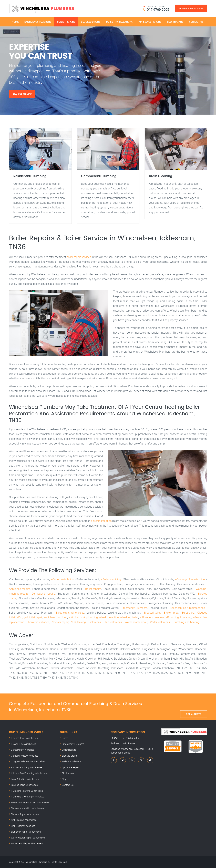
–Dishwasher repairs (43, 594)
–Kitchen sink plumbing (83, 617)
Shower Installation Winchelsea (27, 808)
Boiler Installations (120, 22)
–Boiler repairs (92, 589)
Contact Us (196, 22)
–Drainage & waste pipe (190, 579)
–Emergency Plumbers (133, 608)
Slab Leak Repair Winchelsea (26, 832)
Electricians (175, 22)
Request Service (22, 94)
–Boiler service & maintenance (187, 608)
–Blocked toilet (152, 613)
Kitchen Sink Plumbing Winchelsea (29, 773)
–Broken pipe (170, 613)
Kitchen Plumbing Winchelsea (27, 767)
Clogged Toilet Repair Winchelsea (28, 761)
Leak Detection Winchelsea (25, 779)
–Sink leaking (78, 622)
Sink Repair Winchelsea (23, 826)
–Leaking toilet (129, 617)
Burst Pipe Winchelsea (23, 750)
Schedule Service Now (191, 8)
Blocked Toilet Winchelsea (24, 738)
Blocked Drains (91, 22)
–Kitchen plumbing (56, 617)
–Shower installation (37, 622)
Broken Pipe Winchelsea (24, 744)
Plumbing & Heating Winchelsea (28, 797)
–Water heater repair (135, 622)
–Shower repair (60, 622)
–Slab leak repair (112, 622)
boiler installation (101, 521)
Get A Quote (194, 707)
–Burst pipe (187, 613)
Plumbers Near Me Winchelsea (27, 791)
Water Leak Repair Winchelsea (27, 843)
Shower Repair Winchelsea (25, 814)
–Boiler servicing (111, 579)
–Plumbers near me (152, 617)
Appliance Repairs (150, 22)
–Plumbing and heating (185, 622)
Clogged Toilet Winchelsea (25, 756)
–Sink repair (94, 622)
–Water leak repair (159, 622)
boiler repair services (79, 257)
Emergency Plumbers (38, 22)
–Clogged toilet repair (29, 617)
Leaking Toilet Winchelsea (24, 785)
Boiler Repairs (66, 22)
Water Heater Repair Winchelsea (28, 838)
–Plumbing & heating (178, 617)
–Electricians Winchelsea (69, 613)
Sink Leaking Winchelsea (24, 820)
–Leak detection (109, 617)
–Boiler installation (63, 579)
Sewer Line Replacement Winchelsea (30, 802)
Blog (64, 779)
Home (15, 22)
